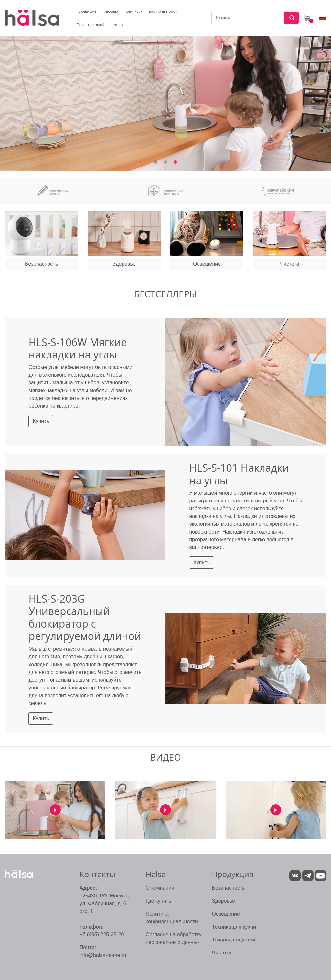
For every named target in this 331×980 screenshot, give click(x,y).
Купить (41, 421)
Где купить (159, 901)
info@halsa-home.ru (103, 955)
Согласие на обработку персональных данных (174, 938)
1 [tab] (156, 162)
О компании (160, 888)
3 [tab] (175, 162)
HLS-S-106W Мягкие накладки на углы (78, 348)
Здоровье (224, 901)
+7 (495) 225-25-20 (102, 935)
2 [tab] (165, 162)
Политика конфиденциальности (172, 918)
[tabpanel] (165, 99)
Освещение (226, 914)
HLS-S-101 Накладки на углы (239, 474)
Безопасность (229, 888)
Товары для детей (234, 940)
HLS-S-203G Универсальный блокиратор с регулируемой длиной (85, 617)
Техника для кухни (234, 927)
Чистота (222, 953)
